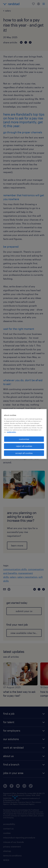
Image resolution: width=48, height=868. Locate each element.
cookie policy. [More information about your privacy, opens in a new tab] (12, 432)
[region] (24, 434)
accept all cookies (24, 453)
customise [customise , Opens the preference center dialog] (24, 439)
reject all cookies (24, 446)
